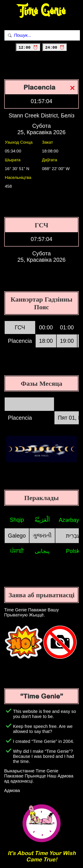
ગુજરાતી (42, 535)
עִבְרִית (73, 536)
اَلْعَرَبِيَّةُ (42, 520)
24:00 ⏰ (55, 48)
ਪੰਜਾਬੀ (17, 551)
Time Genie (41, 11)
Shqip (17, 520)
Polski (73, 551)
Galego (17, 536)
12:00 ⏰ (28, 48)
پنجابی (42, 551)
